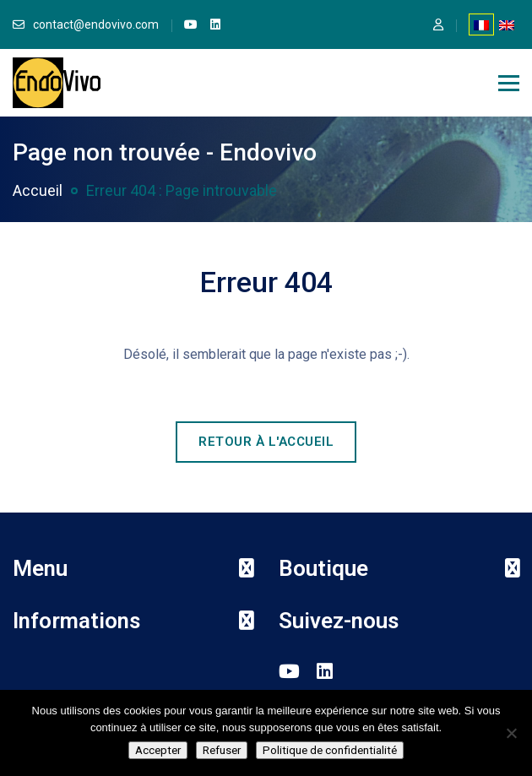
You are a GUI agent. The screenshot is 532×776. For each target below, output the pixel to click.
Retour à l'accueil (266, 442)
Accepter (158, 750)
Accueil (38, 190)
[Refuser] (511, 733)
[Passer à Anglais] (507, 24)
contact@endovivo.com (96, 24)
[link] (191, 24)
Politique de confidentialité (330, 750)
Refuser (222, 750)
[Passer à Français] (481, 24)
